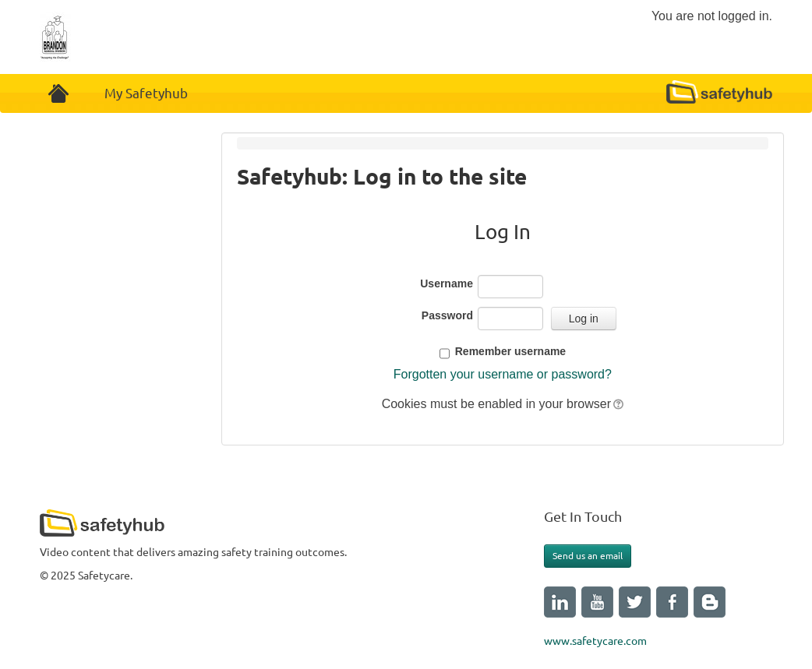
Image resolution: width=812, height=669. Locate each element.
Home (58, 93)
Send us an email (588, 556)
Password (447, 315)
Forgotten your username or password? (503, 374)
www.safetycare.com (595, 641)
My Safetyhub (146, 93)
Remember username (510, 351)
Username (447, 283)
